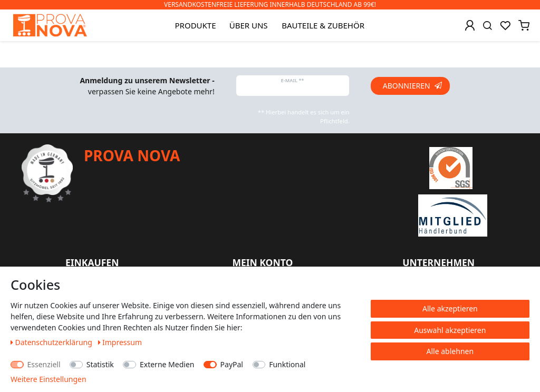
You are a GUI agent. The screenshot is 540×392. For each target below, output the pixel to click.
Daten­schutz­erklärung (52, 342)
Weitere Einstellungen (49, 379)
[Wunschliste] (505, 25)
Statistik (100, 364)
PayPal (232, 364)
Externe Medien (167, 364)
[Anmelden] (470, 25)
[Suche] (488, 25)
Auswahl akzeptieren (450, 330)
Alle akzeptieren (450, 308)
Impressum (120, 342)
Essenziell (44, 364)
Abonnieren (412, 86)
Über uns (249, 25)
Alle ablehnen (450, 351)
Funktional (287, 364)
